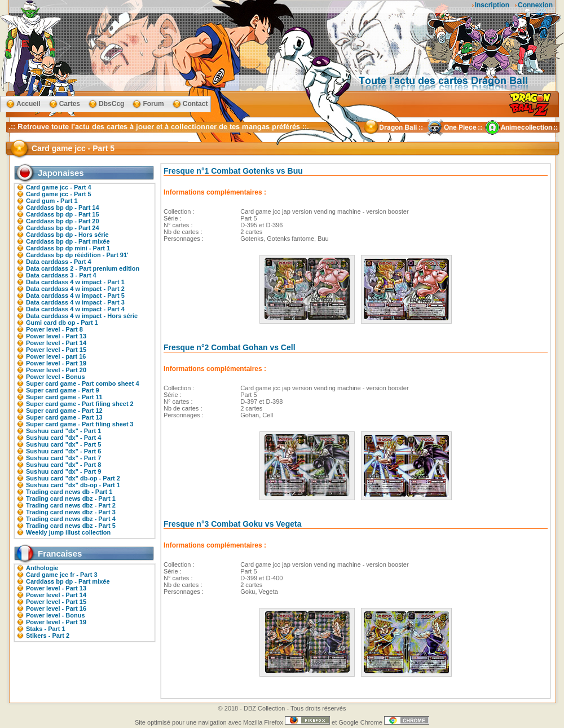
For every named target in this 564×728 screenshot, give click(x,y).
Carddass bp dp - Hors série (67, 235)
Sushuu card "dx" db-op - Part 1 (73, 485)
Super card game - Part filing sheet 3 (80, 424)
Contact (195, 104)
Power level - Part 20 (56, 370)
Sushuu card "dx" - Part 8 (63, 465)
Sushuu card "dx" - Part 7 (63, 458)
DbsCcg (111, 104)
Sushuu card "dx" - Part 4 (63, 438)
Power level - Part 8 (54, 329)
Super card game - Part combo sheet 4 (83, 383)
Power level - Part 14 (56, 343)
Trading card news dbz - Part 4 (71, 519)
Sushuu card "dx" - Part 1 (63, 431)
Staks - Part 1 (46, 629)
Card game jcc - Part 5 (59, 194)
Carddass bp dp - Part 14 (63, 208)
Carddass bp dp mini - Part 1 (68, 248)
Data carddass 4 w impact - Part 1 (75, 282)
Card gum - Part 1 (52, 201)
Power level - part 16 (56, 356)
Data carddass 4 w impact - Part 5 (75, 295)
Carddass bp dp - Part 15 (63, 214)
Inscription (492, 5)
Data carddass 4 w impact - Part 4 (75, 309)
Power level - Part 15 (56, 350)
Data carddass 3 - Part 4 (61, 275)
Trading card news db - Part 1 (69, 492)
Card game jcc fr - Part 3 (62, 575)
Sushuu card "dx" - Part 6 (63, 451)
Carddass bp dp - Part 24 (63, 228)
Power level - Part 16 (56, 608)
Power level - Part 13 (56, 336)
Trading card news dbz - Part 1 (71, 498)
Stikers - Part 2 (48, 636)
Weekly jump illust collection (68, 532)
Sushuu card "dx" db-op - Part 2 (73, 478)
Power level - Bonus (56, 377)
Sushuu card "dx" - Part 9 (63, 471)
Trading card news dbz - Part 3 (71, 512)
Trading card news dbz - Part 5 (71, 526)
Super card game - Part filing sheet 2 (80, 404)
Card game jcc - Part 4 (59, 187)
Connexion (535, 5)
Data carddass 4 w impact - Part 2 (75, 289)
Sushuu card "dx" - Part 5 (63, 444)
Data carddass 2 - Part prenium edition (83, 268)
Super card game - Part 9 (63, 390)
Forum (153, 104)
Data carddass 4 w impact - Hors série (82, 316)
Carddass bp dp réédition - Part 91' (77, 255)
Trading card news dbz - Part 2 (71, 505)
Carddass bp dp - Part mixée (68, 241)
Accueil (28, 104)
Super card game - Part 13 (64, 417)
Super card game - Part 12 (64, 411)
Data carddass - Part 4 (59, 262)
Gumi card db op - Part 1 (62, 323)
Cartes (70, 104)
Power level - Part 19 (56, 363)
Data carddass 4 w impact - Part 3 (75, 302)
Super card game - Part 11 (64, 397)
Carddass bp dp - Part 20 (63, 221)
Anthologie (42, 568)
